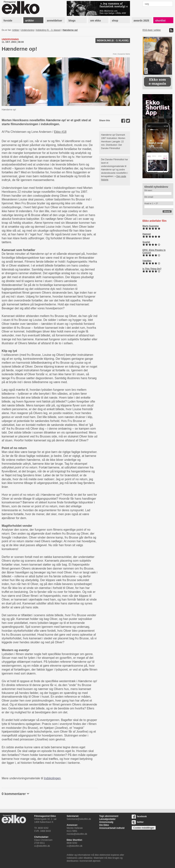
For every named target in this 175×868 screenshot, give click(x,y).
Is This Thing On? (152, 269)
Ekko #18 (60, 132)
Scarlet (146, 242)
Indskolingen (52, 778)
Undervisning (27, 30)
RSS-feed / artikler (152, 30)
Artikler (16, 30)
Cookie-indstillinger (144, 828)
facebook (139, 816)
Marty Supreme (151, 226)
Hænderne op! (70, 30)
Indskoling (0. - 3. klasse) (48, 30)
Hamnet (147, 234)
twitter (138, 822)
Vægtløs (147, 261)
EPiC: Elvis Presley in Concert (154, 251)
